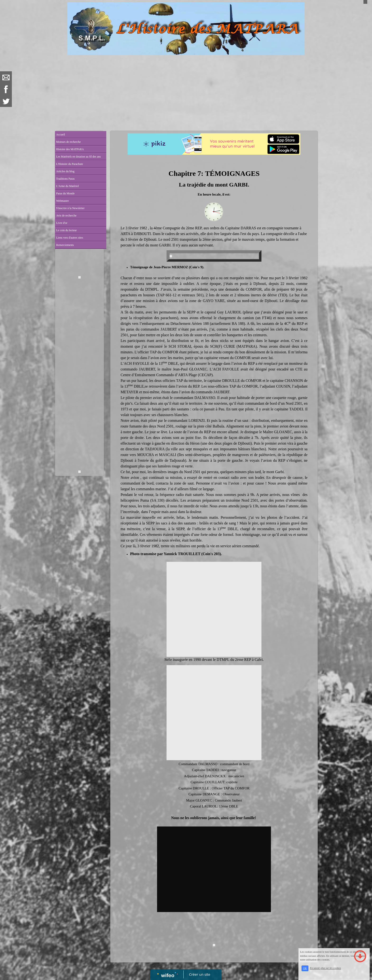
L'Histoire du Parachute (70, 164)
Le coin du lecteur (67, 230)
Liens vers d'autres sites (70, 238)
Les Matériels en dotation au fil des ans (79, 157)
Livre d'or (62, 223)
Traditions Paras (65, 179)
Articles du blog (65, 171)
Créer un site (200, 974)
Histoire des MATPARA (70, 149)
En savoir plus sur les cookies (325, 968)
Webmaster (63, 201)
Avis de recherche (66, 216)
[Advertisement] (186, 91)
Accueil (61, 135)
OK (305, 968)
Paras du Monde (65, 193)
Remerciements (65, 245)
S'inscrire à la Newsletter (70, 208)
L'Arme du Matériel (67, 186)
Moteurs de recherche (69, 142)
